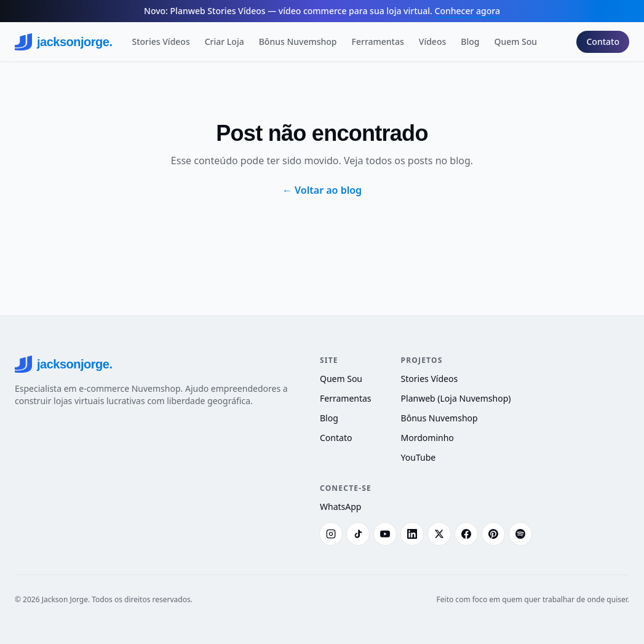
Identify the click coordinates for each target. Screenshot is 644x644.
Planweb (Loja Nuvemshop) (456, 398)
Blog (470, 42)
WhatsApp (340, 507)
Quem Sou (515, 42)
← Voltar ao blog (322, 190)
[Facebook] (466, 534)
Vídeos (432, 42)
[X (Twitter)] (439, 534)
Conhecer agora (467, 11)
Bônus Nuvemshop (298, 42)
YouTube (419, 457)
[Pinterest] (493, 534)
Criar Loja (225, 42)
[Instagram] (331, 534)
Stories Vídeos (161, 42)
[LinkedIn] (412, 534)
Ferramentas (378, 42)
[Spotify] (520, 534)
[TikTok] (358, 534)
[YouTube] (385, 534)
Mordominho (427, 438)
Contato (603, 42)
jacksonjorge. (63, 42)
